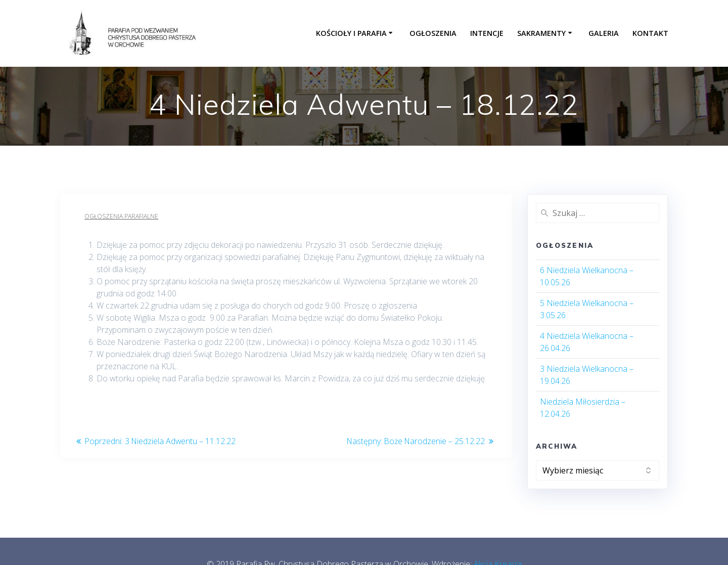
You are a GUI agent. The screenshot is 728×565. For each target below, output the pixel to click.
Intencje (487, 33)
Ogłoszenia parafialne (121, 216)
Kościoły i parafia (351, 33)
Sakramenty (541, 33)
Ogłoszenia (433, 33)
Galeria (604, 33)
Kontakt (650, 33)
